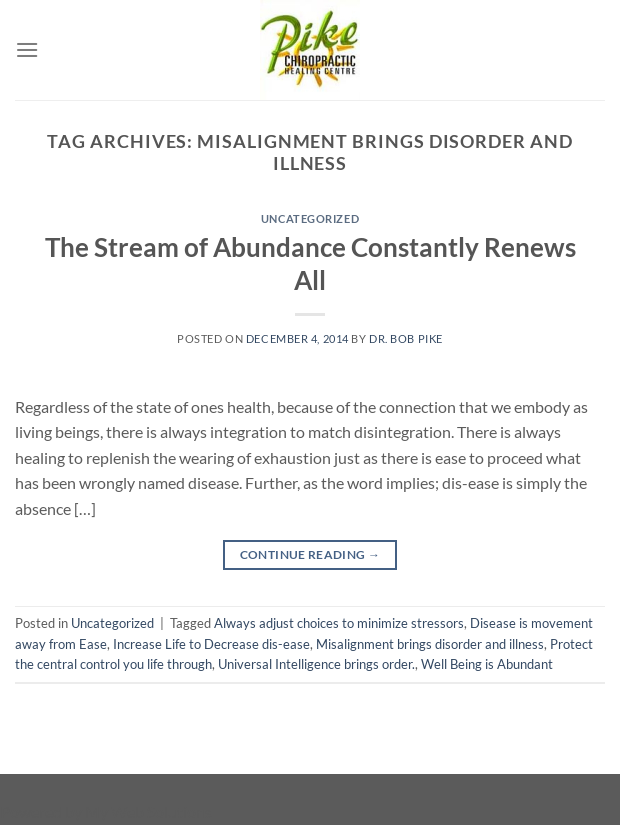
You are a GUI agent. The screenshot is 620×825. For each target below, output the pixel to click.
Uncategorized (310, 218)
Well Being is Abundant (487, 664)
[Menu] (27, 49)
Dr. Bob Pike (406, 338)
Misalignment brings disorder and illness (430, 644)
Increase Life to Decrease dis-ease (211, 644)
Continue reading (310, 554)
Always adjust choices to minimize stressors (339, 623)
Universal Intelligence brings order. (316, 664)
